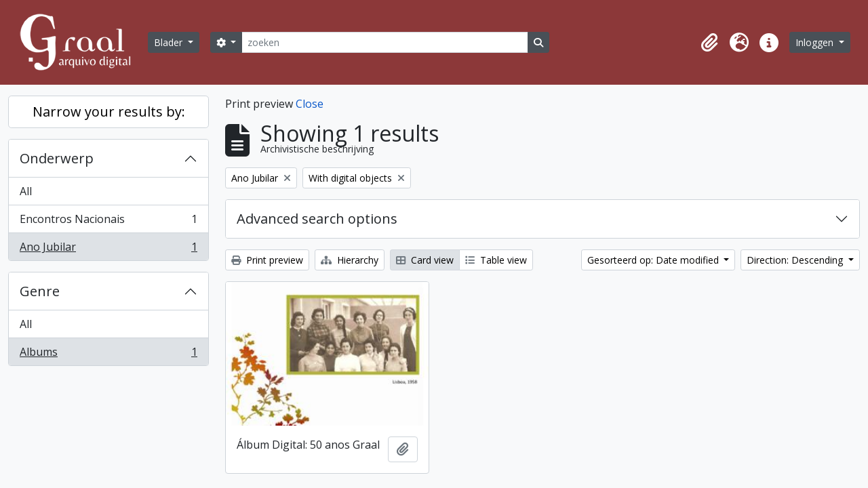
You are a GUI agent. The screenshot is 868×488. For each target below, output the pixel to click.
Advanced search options (317, 219)
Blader (170, 42)
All (26, 191)
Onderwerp (57, 158)
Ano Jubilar (108, 249)
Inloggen (816, 42)
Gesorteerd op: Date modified (654, 260)
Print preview (267, 260)
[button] (709, 43)
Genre (40, 291)
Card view (425, 260)
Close (310, 104)
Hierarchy (350, 260)
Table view (496, 260)
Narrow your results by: (109, 111)
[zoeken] (384, 42)
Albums (108, 354)
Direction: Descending (796, 260)
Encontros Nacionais (108, 222)
